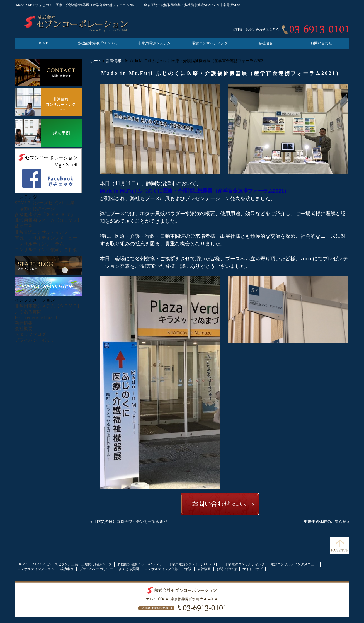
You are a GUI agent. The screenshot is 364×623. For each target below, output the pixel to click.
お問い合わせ (321, 43)
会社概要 (266, 43)
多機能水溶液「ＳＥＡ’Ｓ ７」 (45, 214)
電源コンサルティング (210, 43)
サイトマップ (253, 569)
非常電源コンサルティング (42, 232)
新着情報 (113, 61)
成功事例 (24, 226)
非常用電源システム (154, 43)
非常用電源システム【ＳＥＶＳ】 (48, 220)
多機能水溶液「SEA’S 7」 (98, 43)
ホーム (96, 61)
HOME (43, 43)
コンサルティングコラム (39, 244)
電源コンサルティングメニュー (46, 238)
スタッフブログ (30, 334)
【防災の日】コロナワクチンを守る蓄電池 (130, 522)
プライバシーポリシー (37, 340)
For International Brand (36, 317)
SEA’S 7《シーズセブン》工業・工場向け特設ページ (72, 564)
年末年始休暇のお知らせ (325, 522)
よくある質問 (28, 312)
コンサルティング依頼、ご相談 (46, 250)
